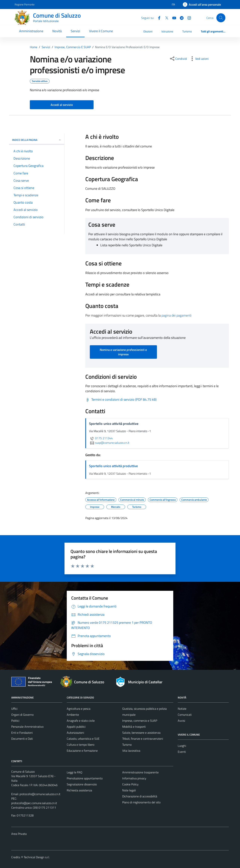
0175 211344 (101, 438)
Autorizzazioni (75, 733)
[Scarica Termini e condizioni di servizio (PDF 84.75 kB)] (121, 400)
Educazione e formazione (82, 751)
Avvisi (181, 721)
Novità (57, 31)
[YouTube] (173, 18)
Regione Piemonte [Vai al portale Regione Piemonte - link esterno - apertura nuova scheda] (25, 4)
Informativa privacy (134, 778)
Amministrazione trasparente (140, 772)
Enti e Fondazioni (22, 733)
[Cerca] (221, 18)
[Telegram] (180, 18)
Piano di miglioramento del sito (141, 802)
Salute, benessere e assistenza (141, 733)
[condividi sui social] (178, 59)
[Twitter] (165, 18)
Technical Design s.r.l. (37, 857)
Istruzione (167, 31)
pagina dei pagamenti (176, 315)
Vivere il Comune (101, 31)
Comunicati (185, 715)
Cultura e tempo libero (81, 745)
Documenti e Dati (22, 739)
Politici (15, 721)
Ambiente (73, 715)
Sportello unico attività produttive (113, 466)
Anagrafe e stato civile (81, 721)
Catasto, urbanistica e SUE (83, 739)
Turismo (187, 31)
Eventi (182, 752)
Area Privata (19, 834)
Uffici (14, 709)
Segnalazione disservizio (82, 784)
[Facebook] (158, 18)
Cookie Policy (130, 784)
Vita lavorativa (131, 751)
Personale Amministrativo (27, 727)
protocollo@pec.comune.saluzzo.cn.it (34, 803)
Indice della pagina (37, 140)
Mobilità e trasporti (134, 727)
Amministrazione (31, 31)
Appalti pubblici (76, 727)
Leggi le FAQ (75, 772)
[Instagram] (188, 18)
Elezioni (148, 31)
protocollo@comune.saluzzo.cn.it (40, 794)
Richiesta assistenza (79, 790)
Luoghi (182, 746)
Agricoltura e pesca (79, 709)
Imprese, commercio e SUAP (140, 721)
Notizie (182, 709)
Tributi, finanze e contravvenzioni (143, 739)
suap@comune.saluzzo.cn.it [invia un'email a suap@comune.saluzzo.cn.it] (109, 443)
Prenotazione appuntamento (85, 778)
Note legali (129, 790)
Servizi (75, 31)
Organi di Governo (22, 715)
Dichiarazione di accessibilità (140, 796)
